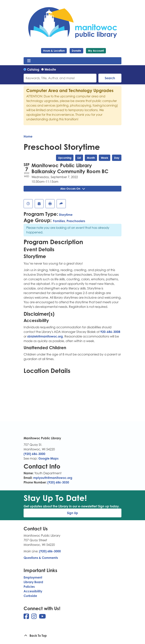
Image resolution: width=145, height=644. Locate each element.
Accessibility (33, 591)
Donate (76, 51)
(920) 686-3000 (34, 454)
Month (91, 158)
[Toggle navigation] (29, 61)
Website (50, 69)
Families (59, 221)
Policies (29, 587)
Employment (33, 577)
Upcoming (65, 158)
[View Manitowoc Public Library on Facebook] (27, 617)
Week (105, 158)
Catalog (33, 69)
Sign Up (72, 513)
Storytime (66, 215)
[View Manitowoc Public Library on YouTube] (42, 617)
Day (117, 158)
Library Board (33, 582)
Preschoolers (76, 221)
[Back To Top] (72, 636)
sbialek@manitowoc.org (45, 336)
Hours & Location (54, 51)
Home (28, 136)
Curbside (30, 596)
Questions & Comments (41, 558)
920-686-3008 (110, 332)
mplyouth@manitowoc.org (53, 478)
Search (110, 78)
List (79, 158)
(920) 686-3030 (58, 482)
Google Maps (48, 458)
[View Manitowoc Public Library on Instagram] (34, 617)
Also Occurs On (73, 189)
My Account (96, 51)
